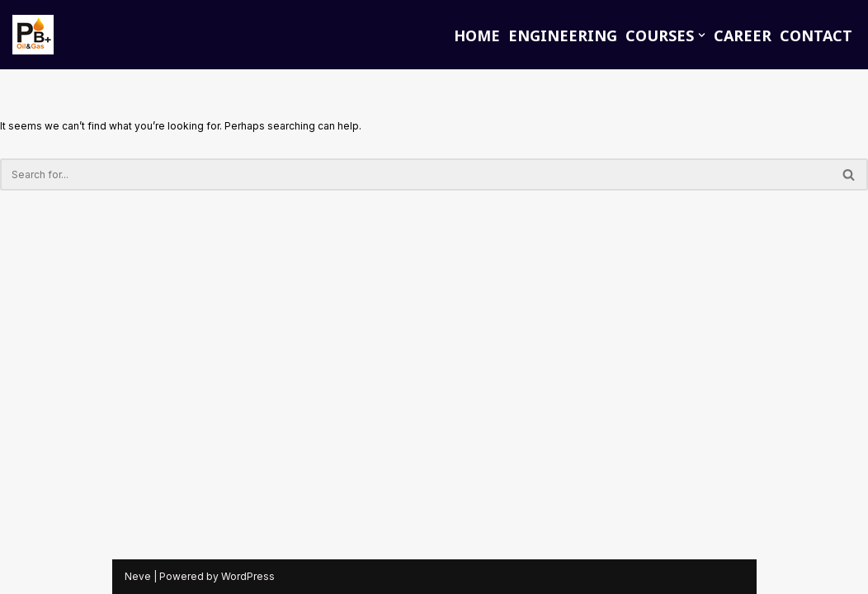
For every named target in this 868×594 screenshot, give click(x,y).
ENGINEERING (563, 35)
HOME (477, 35)
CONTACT (816, 35)
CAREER (743, 35)
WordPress (248, 576)
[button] (702, 35)
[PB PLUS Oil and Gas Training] (33, 35)
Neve (138, 576)
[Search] (415, 174)
